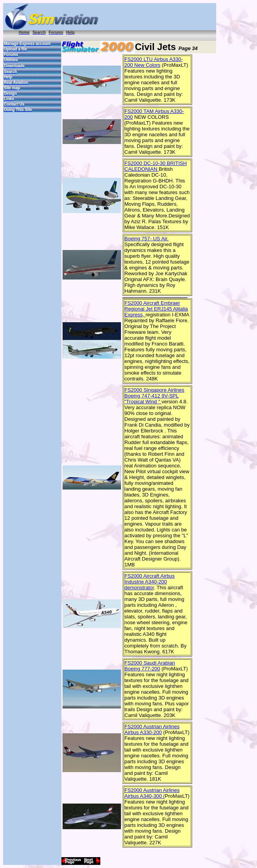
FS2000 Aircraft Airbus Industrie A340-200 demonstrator (149, 582)
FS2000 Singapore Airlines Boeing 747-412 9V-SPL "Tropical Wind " (154, 396)
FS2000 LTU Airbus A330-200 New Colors (154, 62)
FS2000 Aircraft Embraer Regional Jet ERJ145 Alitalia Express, (156, 309)
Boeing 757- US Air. (146, 239)
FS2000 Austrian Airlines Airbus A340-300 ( (152, 793)
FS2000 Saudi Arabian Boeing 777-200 (150, 666)
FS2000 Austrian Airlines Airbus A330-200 (152, 729)
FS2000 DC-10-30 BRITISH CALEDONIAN (156, 166)
